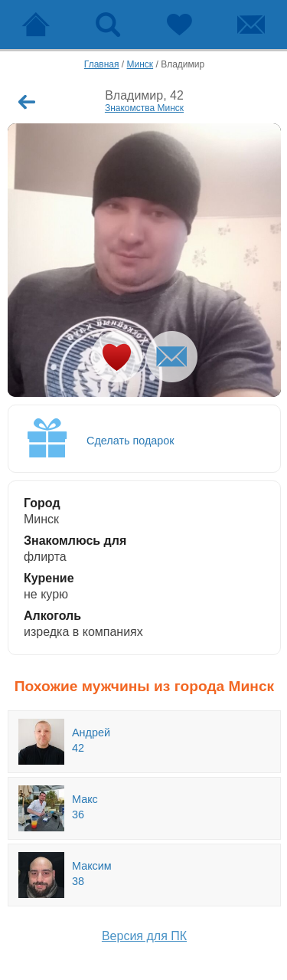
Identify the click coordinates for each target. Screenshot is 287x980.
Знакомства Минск (144, 108)
